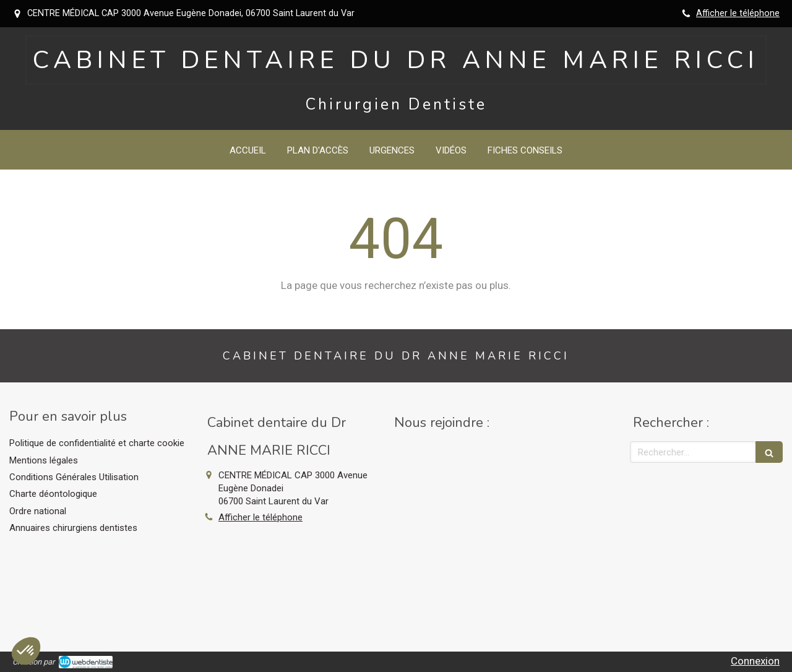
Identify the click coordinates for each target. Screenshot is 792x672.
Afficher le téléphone (738, 13)
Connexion (755, 661)
